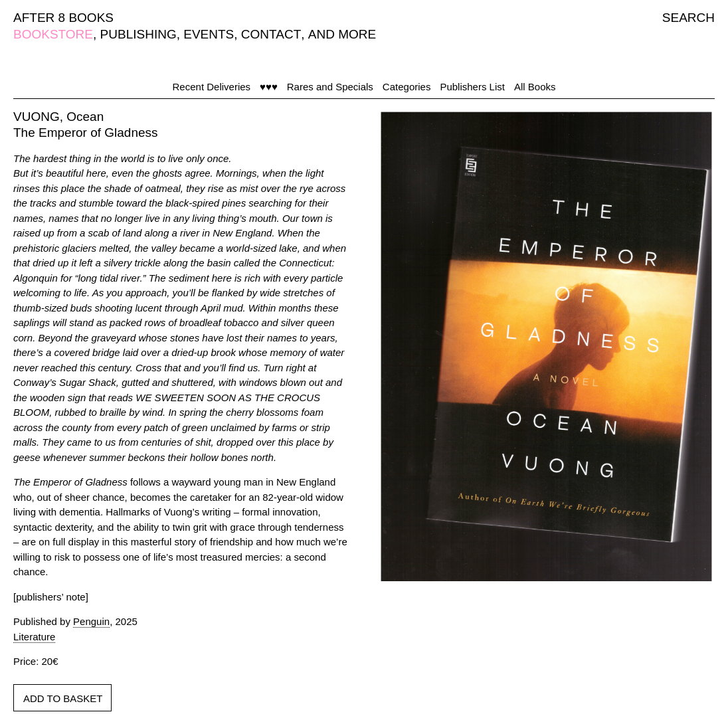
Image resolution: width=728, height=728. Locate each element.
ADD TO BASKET (63, 698)
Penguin (91, 621)
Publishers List (472, 87)
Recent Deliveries (212, 87)
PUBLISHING (138, 34)
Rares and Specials (330, 87)
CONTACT (271, 34)
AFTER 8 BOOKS (63, 18)
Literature (34, 637)
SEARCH (688, 18)
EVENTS (209, 34)
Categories (407, 87)
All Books (535, 87)
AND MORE (342, 34)
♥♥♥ (269, 87)
